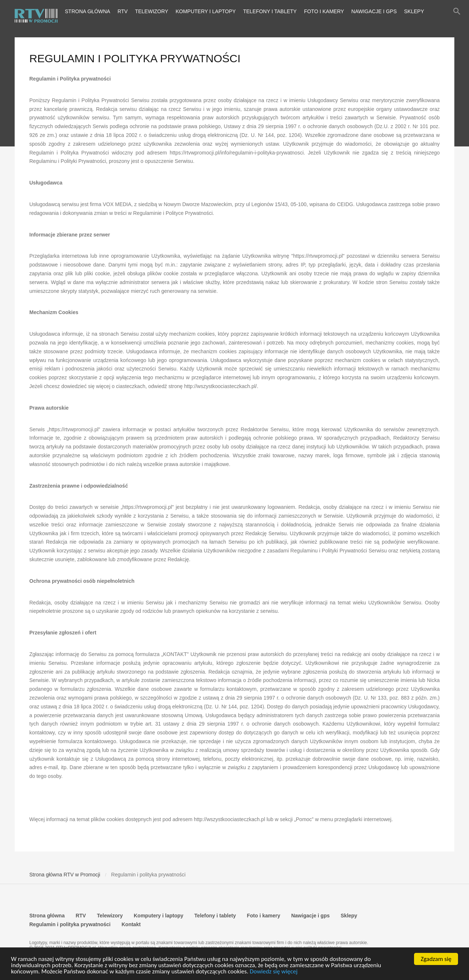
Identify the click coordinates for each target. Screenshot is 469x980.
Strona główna (88, 11)
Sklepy (414, 11)
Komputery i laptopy (206, 11)
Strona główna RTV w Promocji (65, 875)
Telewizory (152, 11)
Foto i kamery (324, 11)
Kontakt (131, 924)
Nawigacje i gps (374, 11)
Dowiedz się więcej (274, 971)
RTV (123, 11)
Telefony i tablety (270, 11)
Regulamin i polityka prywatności (70, 924)
